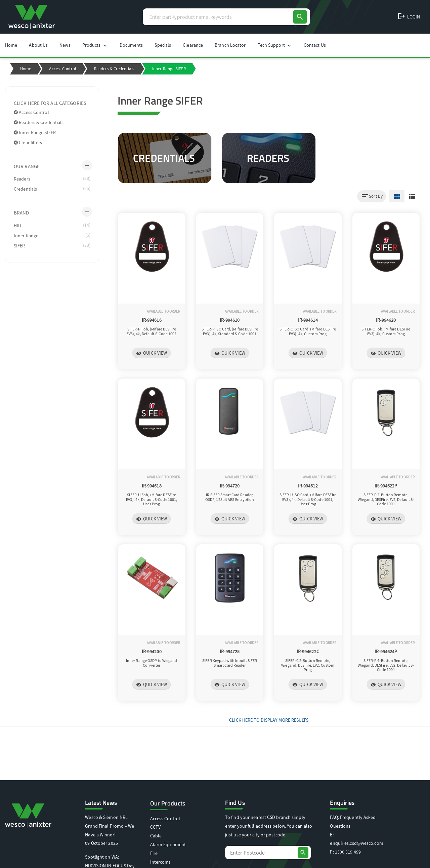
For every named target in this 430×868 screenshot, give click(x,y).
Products (95, 45)
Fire (154, 853)
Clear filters (28, 143)
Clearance (193, 45)
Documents (131, 45)
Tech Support (275, 45)
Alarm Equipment (168, 844)
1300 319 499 (348, 852)
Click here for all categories (50, 103)
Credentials (52, 189)
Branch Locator (230, 45)
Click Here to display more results (269, 720)
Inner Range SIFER (35, 132)
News (65, 45)
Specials (163, 45)
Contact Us (315, 45)
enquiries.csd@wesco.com (356, 843)
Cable (156, 836)
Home (11, 45)
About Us (38, 45)
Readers (52, 179)
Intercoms (161, 862)
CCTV (155, 827)
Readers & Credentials (114, 69)
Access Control (62, 69)
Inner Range (52, 235)
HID (52, 225)
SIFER (52, 245)
